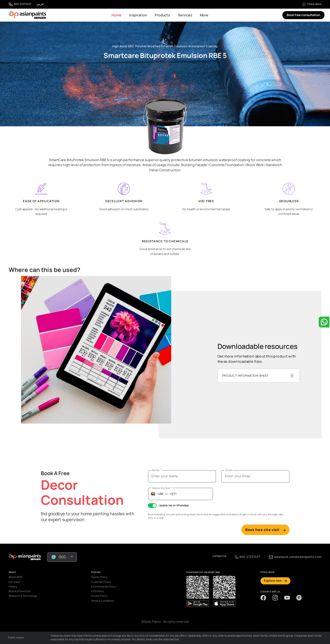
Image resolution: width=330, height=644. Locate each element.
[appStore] (198, 604)
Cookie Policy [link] (99, 596)
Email (229, 470)
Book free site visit (265, 530)
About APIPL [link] (16, 577)
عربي (40, 4)
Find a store (312, 4)
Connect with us (270, 592)
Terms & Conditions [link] (103, 601)
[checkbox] (152, 506)
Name (157, 470)
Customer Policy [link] (101, 582)
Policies (96, 572)
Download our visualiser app (203, 572)
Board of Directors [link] (20, 591)
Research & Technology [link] (23, 596)
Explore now (273, 581)
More (204, 15)
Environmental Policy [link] (104, 587)
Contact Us (219, 556)
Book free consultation (303, 15)
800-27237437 (23, 4)
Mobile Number (162, 488)
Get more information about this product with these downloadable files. (257, 359)
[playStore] (224, 604)
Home (116, 15)
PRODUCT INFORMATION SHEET (245, 376)
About (12, 572)
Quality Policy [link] (99, 577)
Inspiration (138, 15)
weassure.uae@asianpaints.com (298, 557)
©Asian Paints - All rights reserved (165, 622)
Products (162, 15)
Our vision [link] (15, 582)
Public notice (16, 638)
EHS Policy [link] (97, 591)
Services (185, 15)
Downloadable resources (258, 347)
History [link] (13, 587)
